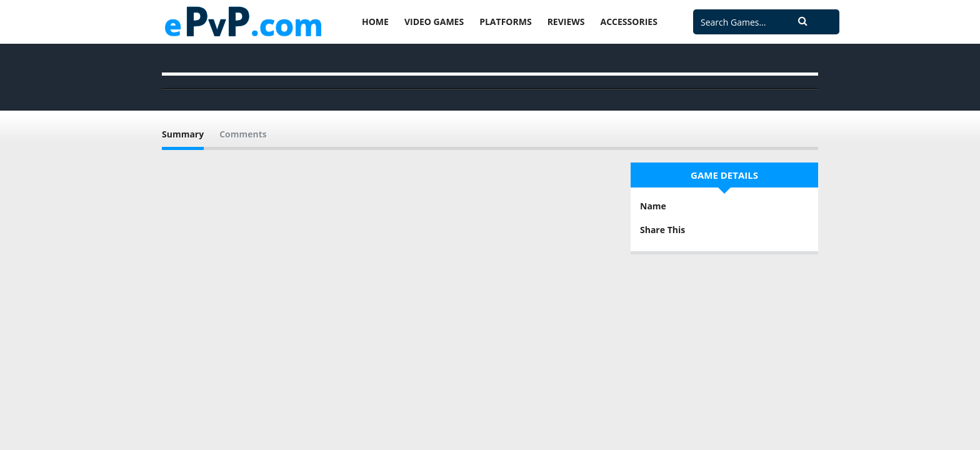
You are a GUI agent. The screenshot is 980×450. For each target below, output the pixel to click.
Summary (183, 134)
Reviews (566, 22)
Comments (243, 134)
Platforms (505, 22)
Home (375, 22)
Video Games (434, 22)
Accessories (629, 22)
